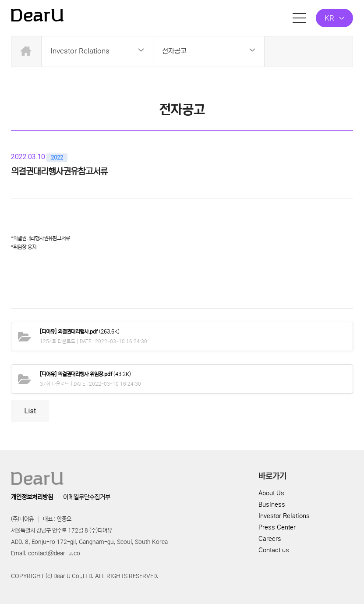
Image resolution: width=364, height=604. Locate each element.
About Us (271, 493)
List (30, 411)
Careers (270, 539)
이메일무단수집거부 (87, 497)
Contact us (274, 550)
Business (272, 505)
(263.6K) (80, 332)
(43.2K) (85, 374)
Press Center (277, 527)
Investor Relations (284, 516)
